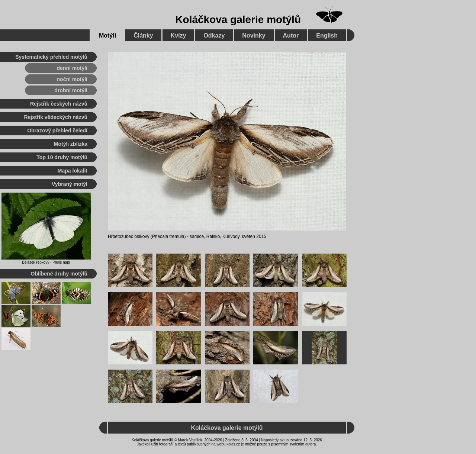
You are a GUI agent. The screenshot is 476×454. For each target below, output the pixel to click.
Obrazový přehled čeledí (57, 131)
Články (143, 36)
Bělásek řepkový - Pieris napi (46, 262)
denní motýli (72, 68)
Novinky (254, 36)
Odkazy (214, 36)
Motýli (107, 36)
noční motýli (72, 79)
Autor (291, 36)
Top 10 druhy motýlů (62, 157)
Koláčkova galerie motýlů (238, 20)
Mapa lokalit (73, 171)
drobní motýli (71, 90)
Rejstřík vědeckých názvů (56, 117)
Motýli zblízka (71, 144)
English (327, 36)
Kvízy (178, 36)
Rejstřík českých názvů (59, 104)
